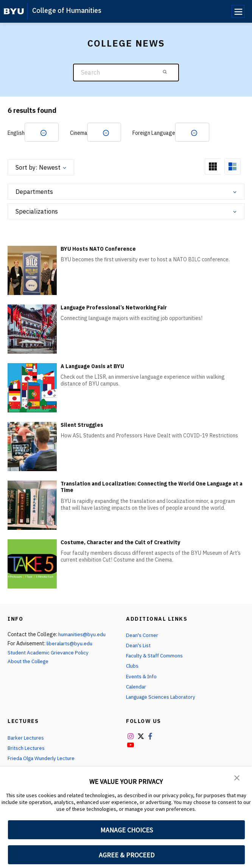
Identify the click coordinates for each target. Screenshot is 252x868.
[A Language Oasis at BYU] (32, 388)
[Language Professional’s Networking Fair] (32, 329)
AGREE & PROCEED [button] (127, 855)
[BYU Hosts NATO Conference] (32, 270)
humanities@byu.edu (82, 635)
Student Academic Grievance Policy (49, 653)
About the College (29, 662)
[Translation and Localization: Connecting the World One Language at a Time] (32, 505)
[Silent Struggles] (32, 446)
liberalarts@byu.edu (71, 644)
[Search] (126, 73)
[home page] (14, 11)
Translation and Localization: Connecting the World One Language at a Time (152, 487)
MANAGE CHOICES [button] (127, 830)
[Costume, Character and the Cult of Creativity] (32, 564)
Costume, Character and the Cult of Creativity (120, 543)
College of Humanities (67, 10)
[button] (237, 777)
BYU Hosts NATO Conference (98, 249)
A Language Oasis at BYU (92, 367)
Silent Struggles (82, 425)
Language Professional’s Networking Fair (114, 308)
